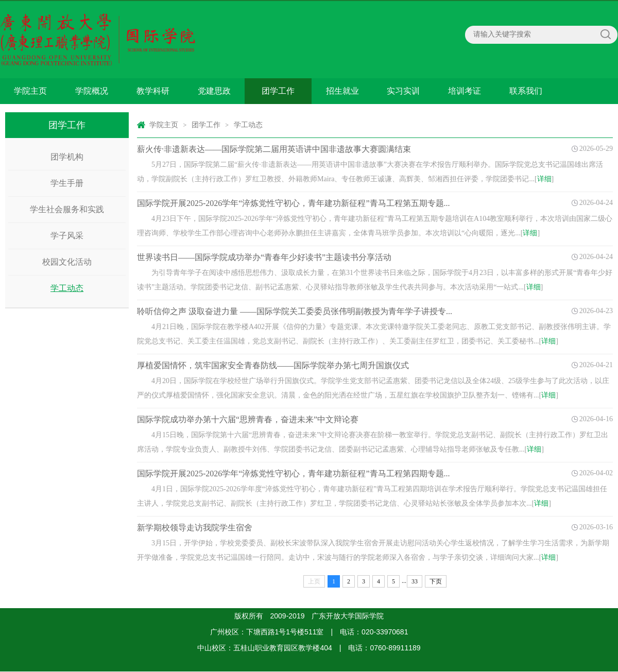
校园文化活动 (67, 262)
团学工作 (278, 91)
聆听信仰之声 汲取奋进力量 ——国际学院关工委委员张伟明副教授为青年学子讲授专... (295, 311)
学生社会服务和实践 (67, 209)
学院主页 (30, 91)
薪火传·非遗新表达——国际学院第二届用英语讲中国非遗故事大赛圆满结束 (274, 149)
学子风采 (67, 236)
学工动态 (67, 288)
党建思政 (214, 91)
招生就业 (342, 91)
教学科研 (153, 91)
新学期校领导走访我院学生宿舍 (195, 528)
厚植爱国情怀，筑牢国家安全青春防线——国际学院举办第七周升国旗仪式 (273, 365)
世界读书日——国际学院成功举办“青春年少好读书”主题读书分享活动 (264, 257)
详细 (544, 179)
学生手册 (67, 183)
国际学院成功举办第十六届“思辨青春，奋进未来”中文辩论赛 (248, 419)
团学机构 (67, 157)
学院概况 (92, 91)
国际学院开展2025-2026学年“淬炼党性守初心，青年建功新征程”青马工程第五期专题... (294, 203)
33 (415, 581)
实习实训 (403, 91)
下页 (436, 581)
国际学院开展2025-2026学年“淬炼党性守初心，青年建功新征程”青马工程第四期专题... (294, 473)
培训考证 (465, 91)
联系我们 (526, 91)
